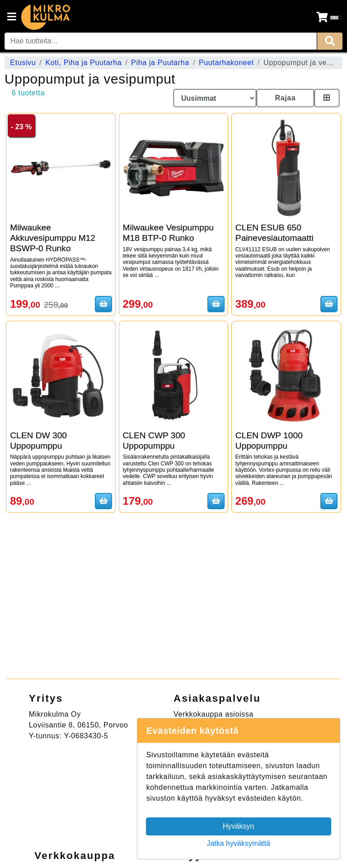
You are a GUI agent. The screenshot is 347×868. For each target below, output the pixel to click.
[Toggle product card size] (327, 98)
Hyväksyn (238, 826)
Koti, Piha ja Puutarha (83, 63)
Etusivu (23, 63)
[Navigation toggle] (12, 18)
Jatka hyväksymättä (238, 843)
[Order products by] (215, 98)
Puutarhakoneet (226, 63)
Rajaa (285, 98)
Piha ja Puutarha (160, 63)
